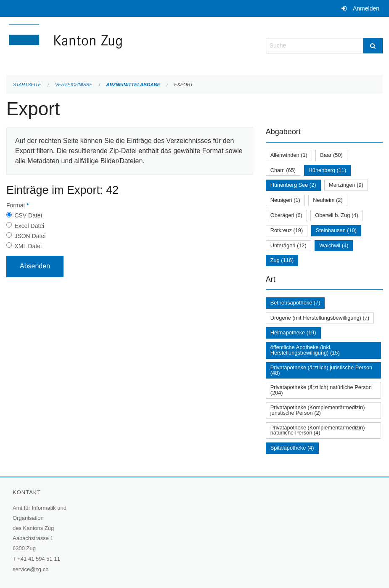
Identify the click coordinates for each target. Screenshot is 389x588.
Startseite (27, 85)
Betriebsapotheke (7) (295, 303)
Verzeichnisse (74, 85)
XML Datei (28, 246)
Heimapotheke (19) (293, 332)
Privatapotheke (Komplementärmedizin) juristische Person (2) (318, 410)
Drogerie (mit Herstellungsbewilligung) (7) (320, 318)
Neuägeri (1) (285, 200)
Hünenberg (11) (328, 170)
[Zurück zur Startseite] (116, 45)
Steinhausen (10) (336, 230)
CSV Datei (28, 215)
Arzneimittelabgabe (133, 85)
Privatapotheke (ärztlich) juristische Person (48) (322, 370)
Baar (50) (331, 155)
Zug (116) (282, 260)
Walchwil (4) (334, 245)
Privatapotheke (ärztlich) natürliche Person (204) (321, 390)
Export (184, 85)
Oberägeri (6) (286, 215)
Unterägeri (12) (288, 245)
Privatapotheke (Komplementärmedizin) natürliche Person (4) (318, 430)
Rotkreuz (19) (287, 230)
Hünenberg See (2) (293, 185)
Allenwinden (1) (289, 155)
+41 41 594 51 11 (39, 559)
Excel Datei (29, 226)
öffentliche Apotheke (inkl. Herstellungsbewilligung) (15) (305, 350)
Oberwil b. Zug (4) (336, 215)
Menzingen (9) (346, 185)
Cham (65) (283, 170)
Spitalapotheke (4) (292, 448)
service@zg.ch (30, 569)
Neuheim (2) (328, 200)
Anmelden (366, 8)
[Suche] (373, 46)
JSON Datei (30, 236)
